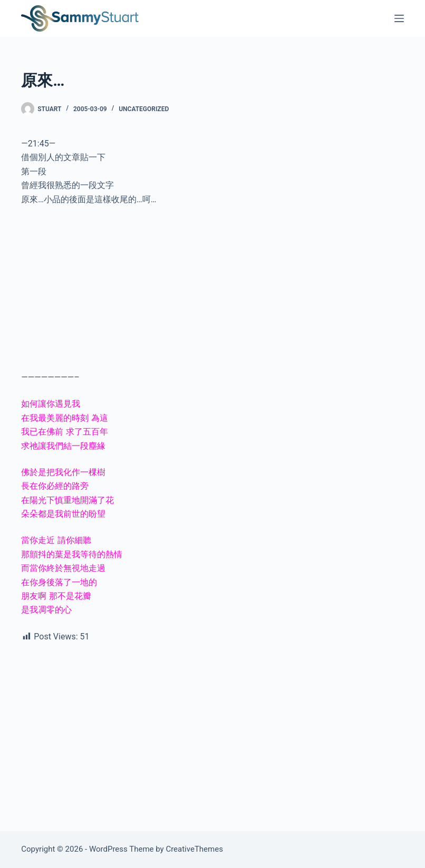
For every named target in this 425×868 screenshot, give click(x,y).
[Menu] (399, 18)
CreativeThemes (194, 849)
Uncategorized (144, 109)
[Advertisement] (212, 293)
